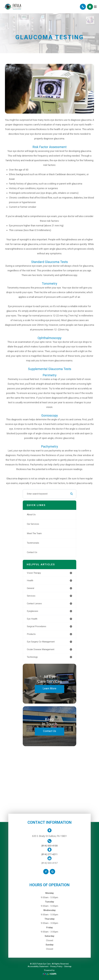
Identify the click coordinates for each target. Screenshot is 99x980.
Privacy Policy (56, 966)
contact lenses (34, 604)
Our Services (33, 524)
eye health (32, 619)
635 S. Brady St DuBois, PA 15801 (49, 836)
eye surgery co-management (41, 642)
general (31, 588)
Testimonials (33, 543)
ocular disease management (41, 649)
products (31, 634)
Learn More (49, 688)
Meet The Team (34, 533)
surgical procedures (37, 626)
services (31, 596)
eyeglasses (33, 611)
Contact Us (32, 552)
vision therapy (34, 573)
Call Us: (83, 7)
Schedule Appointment (90, 7)
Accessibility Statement (38, 966)
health (30, 581)
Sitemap (68, 966)
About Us (31, 515)
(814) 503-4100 (49, 846)
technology (32, 657)
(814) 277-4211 (49, 854)
